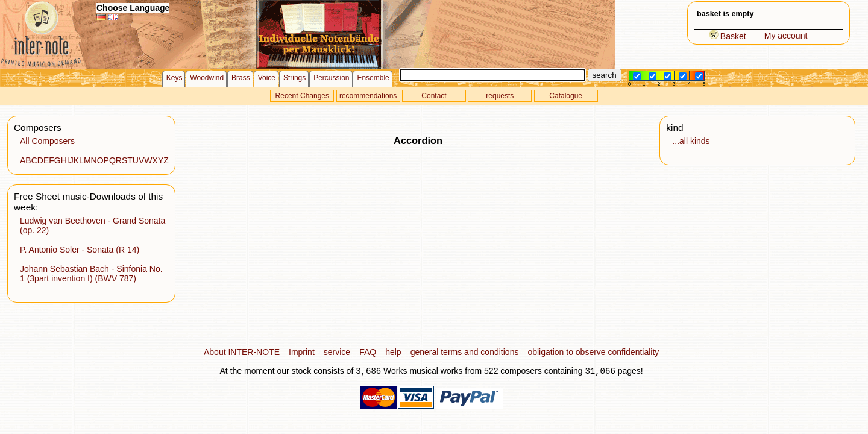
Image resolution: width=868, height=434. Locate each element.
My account (786, 36)
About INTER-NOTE (242, 352)
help (393, 352)
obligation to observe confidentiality (593, 352)
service (337, 352)
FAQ (368, 352)
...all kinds (691, 141)
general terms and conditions (465, 352)
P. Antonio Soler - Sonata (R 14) (80, 250)
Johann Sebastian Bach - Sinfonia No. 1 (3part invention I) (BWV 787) (91, 274)
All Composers (47, 141)
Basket (728, 36)
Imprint (302, 352)
